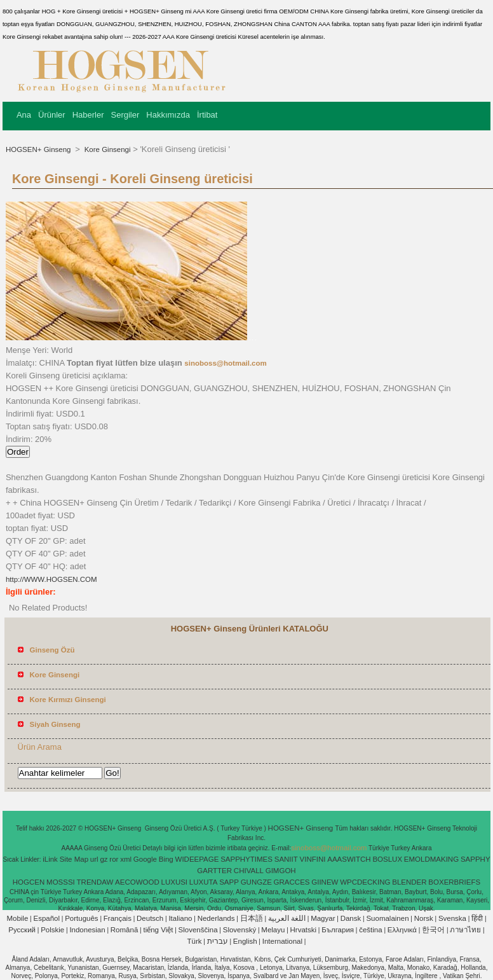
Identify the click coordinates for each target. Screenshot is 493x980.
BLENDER (409, 882)
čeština (370, 930)
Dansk (351, 918)
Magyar (323, 918)
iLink (50, 859)
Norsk (424, 918)
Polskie (52, 930)
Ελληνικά (402, 930)
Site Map (74, 859)
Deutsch (150, 918)
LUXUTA (204, 882)
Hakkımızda (168, 115)
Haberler (88, 115)
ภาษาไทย (465, 930)
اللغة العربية (287, 918)
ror (114, 859)
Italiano (180, 918)
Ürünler (52, 115)
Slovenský (240, 930)
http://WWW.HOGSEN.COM (51, 579)
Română (124, 930)
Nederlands (216, 918)
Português (81, 918)
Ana (24, 115)
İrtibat (207, 115)
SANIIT (286, 859)
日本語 (252, 918)
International (282, 941)
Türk (195, 941)
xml (126, 859)
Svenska (452, 918)
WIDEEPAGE (197, 859)
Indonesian (87, 930)
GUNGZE (256, 882)
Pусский (22, 930)
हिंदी (477, 918)
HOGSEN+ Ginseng (39, 149)
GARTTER (214, 871)
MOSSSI (61, 882)
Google (145, 859)
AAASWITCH (349, 859)
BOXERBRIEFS (454, 882)
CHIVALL (249, 871)
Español (46, 918)
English (245, 941)
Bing (166, 859)
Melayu (273, 930)
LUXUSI (175, 882)
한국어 (433, 930)
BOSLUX (387, 859)
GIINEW (325, 882)
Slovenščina (198, 930)
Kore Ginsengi (106, 149)
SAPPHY (476, 859)
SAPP (229, 882)
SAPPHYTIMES (246, 859)
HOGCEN (29, 882)
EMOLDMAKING (431, 859)
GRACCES (292, 882)
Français (118, 918)
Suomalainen (387, 918)
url (94, 859)
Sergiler (125, 115)
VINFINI (313, 859)
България (338, 930)
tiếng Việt (158, 930)
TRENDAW (95, 882)
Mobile (17, 918)
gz (104, 859)
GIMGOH (281, 871)
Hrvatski (304, 930)
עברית (218, 941)
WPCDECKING (365, 882)
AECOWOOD (137, 882)
